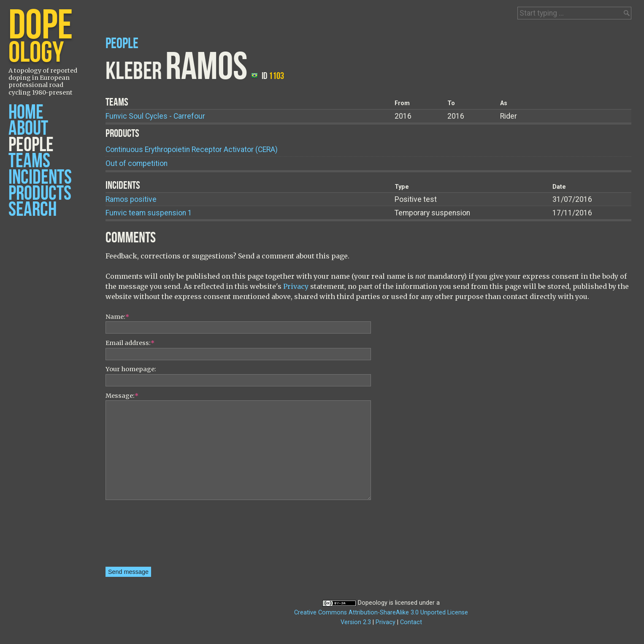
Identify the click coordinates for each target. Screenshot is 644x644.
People (31, 145)
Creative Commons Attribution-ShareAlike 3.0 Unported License (381, 613)
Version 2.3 (356, 622)
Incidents (40, 178)
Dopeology (373, 603)
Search (32, 210)
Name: (117, 317)
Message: (122, 396)
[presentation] (140, 536)
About (28, 129)
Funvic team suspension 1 (149, 213)
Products (40, 194)
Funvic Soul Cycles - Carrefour (155, 116)
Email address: (130, 343)
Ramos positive (131, 199)
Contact (411, 622)
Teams (29, 161)
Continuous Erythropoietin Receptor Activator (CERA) (192, 149)
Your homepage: (131, 369)
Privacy (296, 286)
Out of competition (137, 163)
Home (26, 113)
